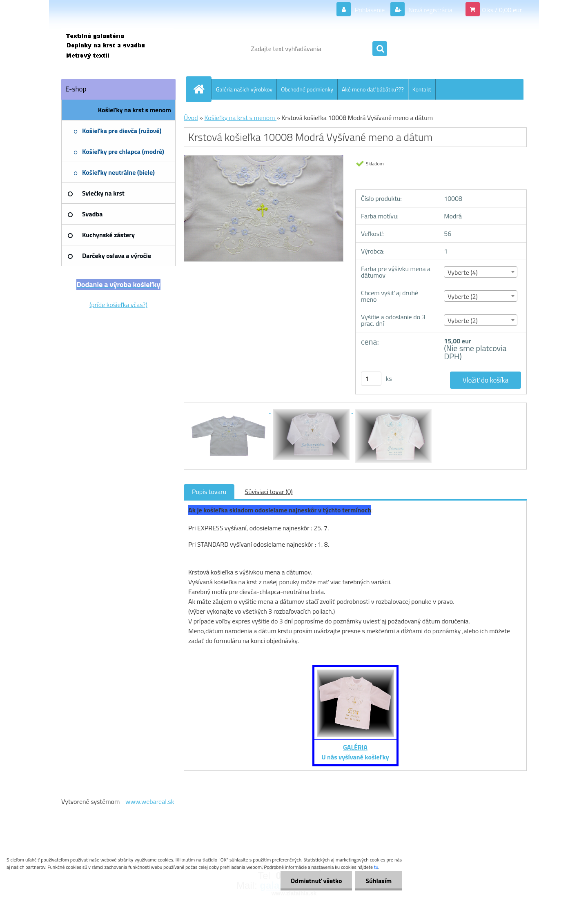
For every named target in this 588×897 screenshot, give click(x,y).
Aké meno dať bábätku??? (373, 89)
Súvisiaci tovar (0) (268, 492)
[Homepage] (202, 89)
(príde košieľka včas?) (118, 305)
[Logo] (117, 49)
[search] (380, 49)
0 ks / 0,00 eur (502, 10)
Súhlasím (379, 881)
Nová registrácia (430, 10)
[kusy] (371, 379)
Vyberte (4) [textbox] (463, 272)
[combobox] (480, 272)
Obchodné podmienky (307, 89)
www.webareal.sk (150, 801)
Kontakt (422, 89)
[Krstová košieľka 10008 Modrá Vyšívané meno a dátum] (229, 410)
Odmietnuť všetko (316, 881)
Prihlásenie (370, 10)
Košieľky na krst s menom (240, 118)
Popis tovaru (209, 492)
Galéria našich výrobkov (244, 89)
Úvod (191, 118)
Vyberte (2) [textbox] (463, 296)
